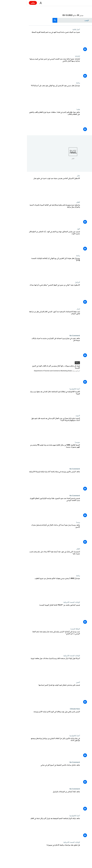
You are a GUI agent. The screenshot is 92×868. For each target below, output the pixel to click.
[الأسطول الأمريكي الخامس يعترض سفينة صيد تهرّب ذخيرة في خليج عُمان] (27, 188)
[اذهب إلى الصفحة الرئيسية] (83, 3)
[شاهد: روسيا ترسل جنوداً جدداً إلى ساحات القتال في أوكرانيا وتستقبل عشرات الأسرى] (27, 535)
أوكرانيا (51, 56)
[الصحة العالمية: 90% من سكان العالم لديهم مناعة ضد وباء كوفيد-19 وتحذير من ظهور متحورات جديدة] (27, 455)
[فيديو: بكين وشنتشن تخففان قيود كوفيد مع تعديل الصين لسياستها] (27, 695)
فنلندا (51, 110)
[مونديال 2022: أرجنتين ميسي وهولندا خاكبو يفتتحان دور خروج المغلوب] (27, 588)
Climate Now (48, 709)
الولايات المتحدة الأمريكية (45, 602)
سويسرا (50, 442)
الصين (51, 682)
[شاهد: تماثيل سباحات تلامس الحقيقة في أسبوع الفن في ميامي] (27, 775)
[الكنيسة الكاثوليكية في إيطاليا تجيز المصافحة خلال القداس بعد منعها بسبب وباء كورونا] (27, 401)
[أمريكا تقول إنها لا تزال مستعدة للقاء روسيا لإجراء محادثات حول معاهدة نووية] (27, 668)
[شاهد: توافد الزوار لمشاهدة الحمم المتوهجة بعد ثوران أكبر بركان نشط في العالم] (27, 828)
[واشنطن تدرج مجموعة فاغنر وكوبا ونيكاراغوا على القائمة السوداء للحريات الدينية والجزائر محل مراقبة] (27, 215)
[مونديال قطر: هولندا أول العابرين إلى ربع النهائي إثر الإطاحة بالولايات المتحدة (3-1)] (27, 268)
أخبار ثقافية (49, 29)
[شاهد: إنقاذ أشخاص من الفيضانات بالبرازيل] (27, 801)
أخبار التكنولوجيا (48, 389)
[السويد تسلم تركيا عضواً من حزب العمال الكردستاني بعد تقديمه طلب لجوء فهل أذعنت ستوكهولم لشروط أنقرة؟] (27, 428)
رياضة (51, 83)
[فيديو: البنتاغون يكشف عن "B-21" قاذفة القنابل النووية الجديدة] (27, 615)
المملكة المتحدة (48, 629)
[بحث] (46, 20)
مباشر (6, 3)
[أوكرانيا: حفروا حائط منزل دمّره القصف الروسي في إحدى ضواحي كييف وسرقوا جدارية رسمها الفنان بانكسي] (27, 69)
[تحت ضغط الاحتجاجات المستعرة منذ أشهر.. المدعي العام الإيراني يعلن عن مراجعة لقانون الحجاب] (27, 321)
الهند (52, 229)
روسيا (51, 522)
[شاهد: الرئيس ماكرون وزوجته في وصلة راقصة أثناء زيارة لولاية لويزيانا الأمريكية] (27, 481)
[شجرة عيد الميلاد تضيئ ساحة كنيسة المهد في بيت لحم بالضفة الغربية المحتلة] (27, 42)
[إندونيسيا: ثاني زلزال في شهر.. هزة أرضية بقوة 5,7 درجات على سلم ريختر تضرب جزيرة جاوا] (27, 561)
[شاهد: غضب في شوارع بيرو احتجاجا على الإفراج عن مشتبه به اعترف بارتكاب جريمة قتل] (27, 348)
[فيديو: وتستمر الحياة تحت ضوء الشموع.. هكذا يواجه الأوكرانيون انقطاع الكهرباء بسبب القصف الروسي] (27, 508)
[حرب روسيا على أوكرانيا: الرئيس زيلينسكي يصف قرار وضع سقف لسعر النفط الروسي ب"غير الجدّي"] (27, 641)
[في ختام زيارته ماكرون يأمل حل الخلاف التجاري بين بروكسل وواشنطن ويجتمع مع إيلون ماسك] (27, 748)
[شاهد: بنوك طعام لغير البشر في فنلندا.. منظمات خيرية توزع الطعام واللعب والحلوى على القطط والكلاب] (27, 122)
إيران (51, 309)
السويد (51, 416)
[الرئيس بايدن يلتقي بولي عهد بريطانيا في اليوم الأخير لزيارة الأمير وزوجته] (27, 721)
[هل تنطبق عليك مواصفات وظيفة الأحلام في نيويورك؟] (27, 855)
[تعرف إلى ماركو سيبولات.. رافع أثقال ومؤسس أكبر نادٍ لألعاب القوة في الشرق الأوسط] (27, 375)
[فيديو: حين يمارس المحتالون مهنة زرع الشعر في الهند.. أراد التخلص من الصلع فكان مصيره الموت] (27, 241)
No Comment (48, 336)
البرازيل (51, 282)
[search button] (28, 20)
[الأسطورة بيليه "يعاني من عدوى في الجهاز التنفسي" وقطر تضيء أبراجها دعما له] (27, 295)
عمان (51, 176)
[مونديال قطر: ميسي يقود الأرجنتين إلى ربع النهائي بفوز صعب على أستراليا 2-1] (27, 95)
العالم (51, 202)
